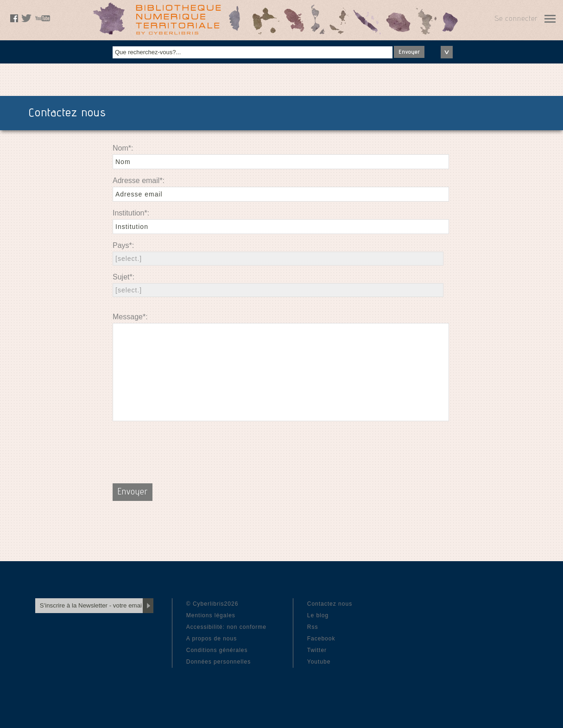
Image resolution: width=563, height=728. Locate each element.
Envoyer (409, 52)
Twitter (317, 650)
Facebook (321, 639)
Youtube (319, 662)
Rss (313, 627)
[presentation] (183, 447)
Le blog (318, 615)
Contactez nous (330, 604)
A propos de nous (212, 639)
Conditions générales (217, 650)
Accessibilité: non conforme (226, 627)
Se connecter (516, 19)
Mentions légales (211, 615)
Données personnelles (218, 662)
